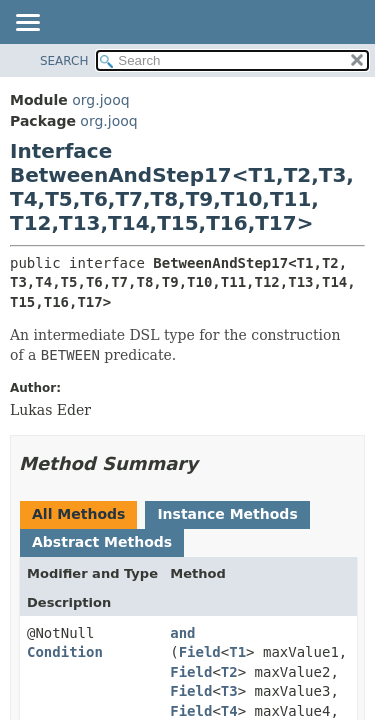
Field (200, 652)
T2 (229, 672)
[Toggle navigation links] (27, 24)
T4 (229, 711)
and (182, 633)
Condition (65, 652)
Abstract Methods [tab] (102, 542)
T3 (229, 691)
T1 (237, 652)
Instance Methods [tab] (227, 514)
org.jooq (100, 100)
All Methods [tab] (78, 514)
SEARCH (64, 61)
